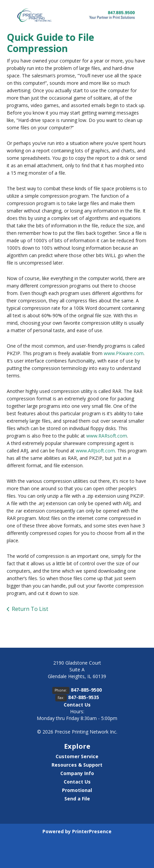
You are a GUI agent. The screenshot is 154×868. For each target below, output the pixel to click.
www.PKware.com (124, 353)
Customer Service (77, 756)
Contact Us (77, 705)
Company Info (77, 773)
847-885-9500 (86, 690)
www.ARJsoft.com (95, 451)
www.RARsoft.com (107, 436)
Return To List (30, 609)
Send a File (77, 799)
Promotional (77, 790)
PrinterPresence (92, 831)
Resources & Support (77, 765)
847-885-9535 (84, 697)
